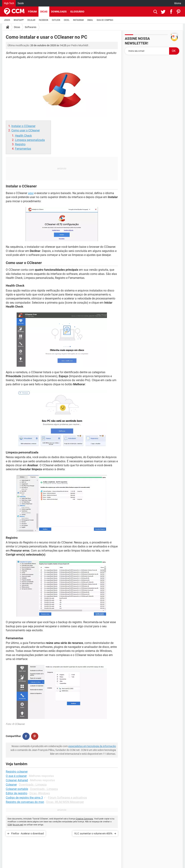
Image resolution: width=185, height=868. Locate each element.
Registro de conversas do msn (25, 802)
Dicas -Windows (40, 793)
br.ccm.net (18, 825)
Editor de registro (17, 793)
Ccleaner (11, 785)
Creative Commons (84, 819)
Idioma (178, 3)
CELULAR (31, 20)
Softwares (31, 27)
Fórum (32, 12)
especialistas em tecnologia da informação (92, 746)
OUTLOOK (56, 20)
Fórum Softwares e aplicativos (67, 798)
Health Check (23, 136)
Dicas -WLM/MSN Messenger (65, 802)
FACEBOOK (44, 20)
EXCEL (67, 20)
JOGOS (7, 20)
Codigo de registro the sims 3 (24, 798)
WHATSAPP (19, 20)
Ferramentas (23, 149)
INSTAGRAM (78, 20)
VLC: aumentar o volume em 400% (93, 833)
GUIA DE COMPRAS (105, 20)
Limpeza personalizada (30, 140)
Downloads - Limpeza (33, 785)
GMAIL (90, 20)
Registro (20, 144)
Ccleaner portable (17, 789)
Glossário (77, 12)
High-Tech (9, 3)
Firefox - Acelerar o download (27, 833)
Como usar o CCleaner (26, 130)
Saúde (21, 3)
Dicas (44, 12)
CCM (10, 825)
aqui (31, 193)
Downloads (59, 12)
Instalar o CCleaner (23, 126)
